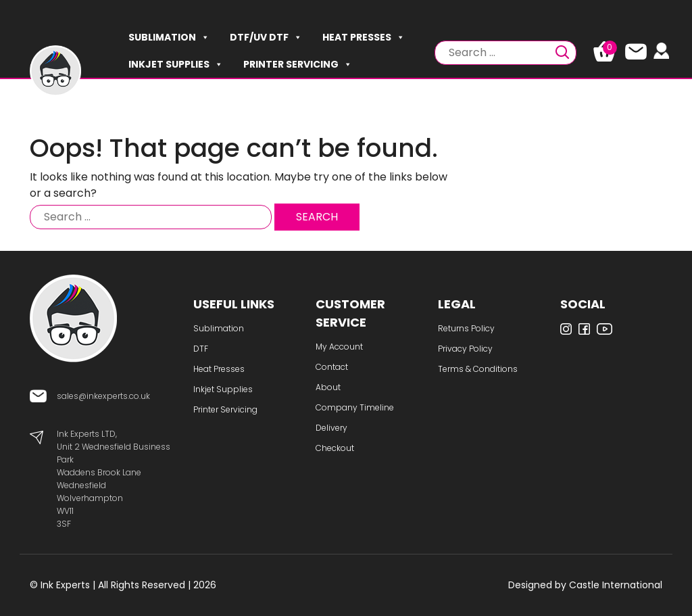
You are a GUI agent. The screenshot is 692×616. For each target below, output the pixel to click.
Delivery (331, 428)
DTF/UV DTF (266, 37)
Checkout (335, 448)
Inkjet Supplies (176, 64)
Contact (332, 367)
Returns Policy (466, 328)
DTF (201, 349)
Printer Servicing (298, 64)
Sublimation (169, 37)
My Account (339, 347)
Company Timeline (355, 407)
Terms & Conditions (478, 369)
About (328, 387)
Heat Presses (364, 37)
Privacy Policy (465, 349)
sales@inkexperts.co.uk (103, 396)
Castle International (616, 585)
